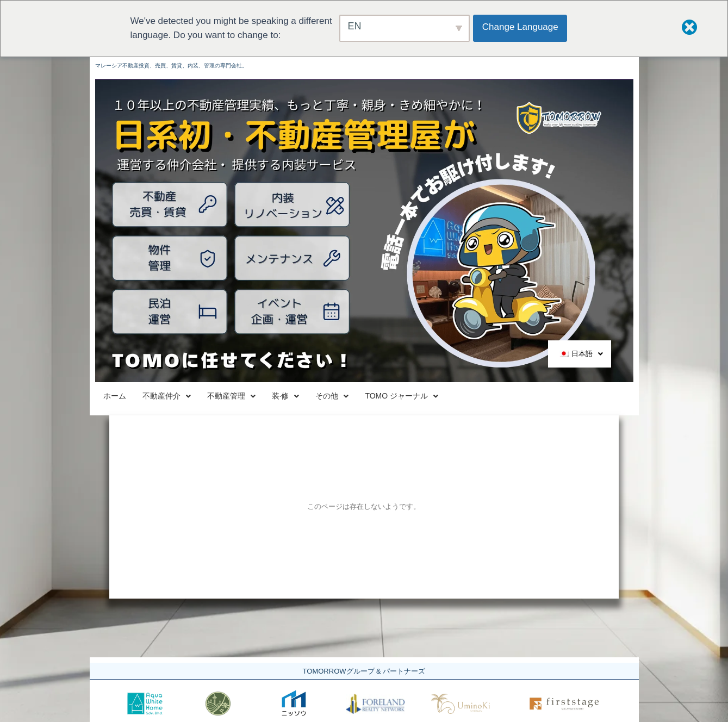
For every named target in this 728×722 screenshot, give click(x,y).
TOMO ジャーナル (564, 397)
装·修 (388, 397)
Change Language (522, 27)
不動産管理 (305, 397)
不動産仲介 (210, 397)
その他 (463, 397)
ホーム (129, 397)
